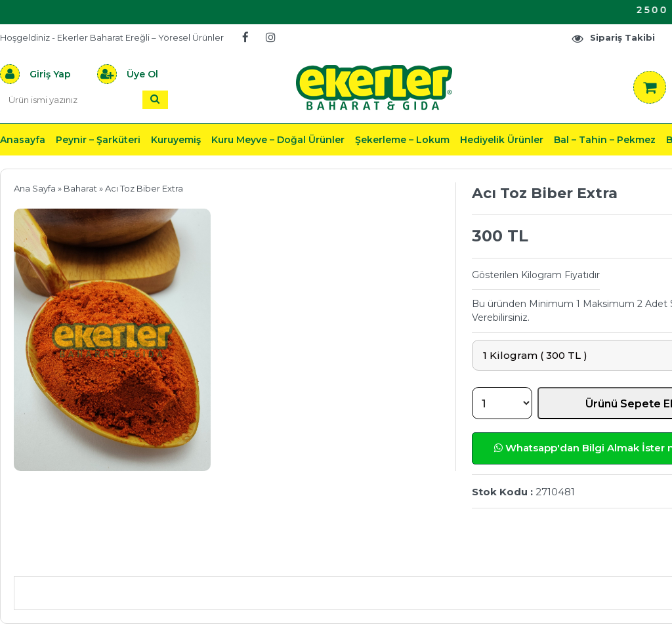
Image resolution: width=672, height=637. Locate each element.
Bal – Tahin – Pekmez (605, 140)
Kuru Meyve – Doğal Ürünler (278, 140)
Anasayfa (23, 140)
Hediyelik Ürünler (502, 140)
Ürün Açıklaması (82, 557)
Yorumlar (514, 557)
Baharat (80, 188)
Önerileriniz (210, 557)
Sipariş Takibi (613, 38)
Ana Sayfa (35, 188)
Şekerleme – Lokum (402, 140)
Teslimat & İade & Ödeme (366, 557)
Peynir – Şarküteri (98, 140)
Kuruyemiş (176, 140)
